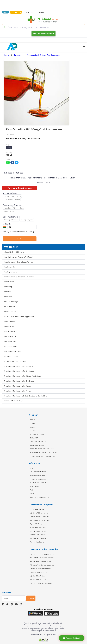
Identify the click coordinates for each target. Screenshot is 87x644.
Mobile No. (7, 224)
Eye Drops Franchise (37, 509)
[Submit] (5, 27)
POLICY (32, 431)
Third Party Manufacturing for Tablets (18, 391)
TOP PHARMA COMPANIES (39, 483)
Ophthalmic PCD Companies (40, 517)
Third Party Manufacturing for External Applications (23, 376)
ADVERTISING (35, 486)
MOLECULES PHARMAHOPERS (40, 497)
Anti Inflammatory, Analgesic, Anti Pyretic (19, 277)
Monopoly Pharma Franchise (40, 520)
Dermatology (9, 326)
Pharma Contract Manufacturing (41, 583)
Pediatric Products (11, 356)
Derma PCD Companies (38, 531)
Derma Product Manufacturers (41, 569)
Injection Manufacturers (38, 576)
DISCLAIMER (34, 438)
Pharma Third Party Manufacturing (42, 554)
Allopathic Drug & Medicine (14, 252)
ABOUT (32, 420)
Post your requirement (43, 34)
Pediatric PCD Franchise (38, 535)
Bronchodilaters (10, 312)
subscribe (31, 598)
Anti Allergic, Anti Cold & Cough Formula (19, 262)
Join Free (29, 12)
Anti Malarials (9, 282)
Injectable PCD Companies (39, 513)
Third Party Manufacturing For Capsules (18, 366)
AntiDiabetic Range (11, 302)
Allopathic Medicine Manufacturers (42, 565)
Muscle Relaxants (10, 331)
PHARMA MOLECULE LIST (38, 479)
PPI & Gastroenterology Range (15, 361)
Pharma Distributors (37, 542)
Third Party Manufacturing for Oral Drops (19, 381)
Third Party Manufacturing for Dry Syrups (19, 371)
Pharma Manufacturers (38, 579)
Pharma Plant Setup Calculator (42, 456)
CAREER (33, 427)
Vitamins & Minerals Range (14, 401)
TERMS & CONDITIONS (38, 434)
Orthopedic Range (11, 346)
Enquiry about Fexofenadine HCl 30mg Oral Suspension (20, 232)
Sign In (41, 12)
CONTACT (33, 423)
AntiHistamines (10, 307)
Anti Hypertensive (11, 272)
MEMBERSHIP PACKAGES (38, 445)
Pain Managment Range (13, 351)
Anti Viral (7, 292)
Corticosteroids (10, 321)
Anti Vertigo (8, 287)
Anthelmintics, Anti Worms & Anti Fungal (19, 257)
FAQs (32, 490)
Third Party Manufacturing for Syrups (17, 386)
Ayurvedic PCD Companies (39, 538)
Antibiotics (8, 297)
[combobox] (43, 27)
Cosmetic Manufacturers (38, 572)
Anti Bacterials (9, 267)
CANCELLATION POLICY (38, 442)
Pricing (6, 12)
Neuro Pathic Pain (11, 336)
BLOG (32, 468)
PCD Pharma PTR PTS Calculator (42, 449)
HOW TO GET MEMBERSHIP (39, 472)
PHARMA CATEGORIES (37, 475)
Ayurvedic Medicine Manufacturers (42, 558)
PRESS (32, 494)
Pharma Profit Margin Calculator (43, 452)
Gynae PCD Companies (38, 524)
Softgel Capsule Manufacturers (40, 561)
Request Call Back (72, 638)
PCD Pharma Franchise (38, 527)
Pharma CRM (16, 12)
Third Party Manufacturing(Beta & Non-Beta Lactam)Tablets (26, 396)
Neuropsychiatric (10, 341)
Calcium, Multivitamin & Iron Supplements (19, 317)
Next (20, 239)
